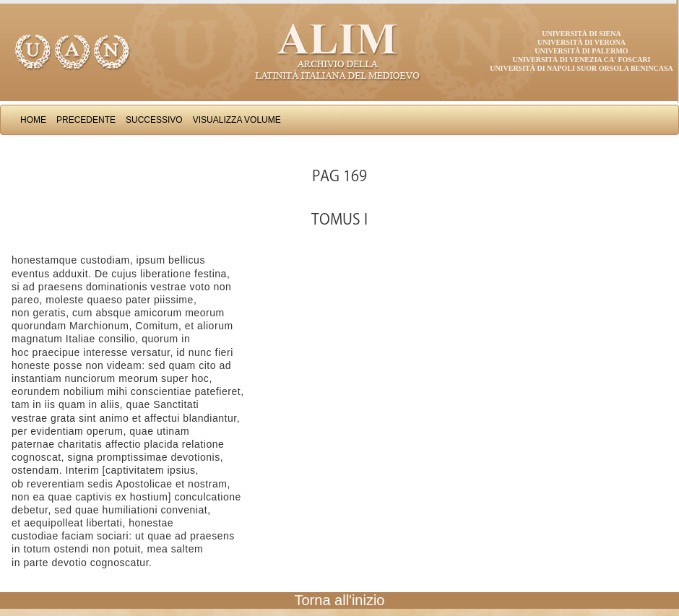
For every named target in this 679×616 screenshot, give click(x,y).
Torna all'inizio (340, 600)
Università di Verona (581, 42)
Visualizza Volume (237, 120)
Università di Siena (581, 34)
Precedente (86, 120)
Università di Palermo (581, 51)
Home (33, 120)
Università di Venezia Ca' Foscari (582, 60)
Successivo (154, 120)
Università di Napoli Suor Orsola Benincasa (581, 68)
